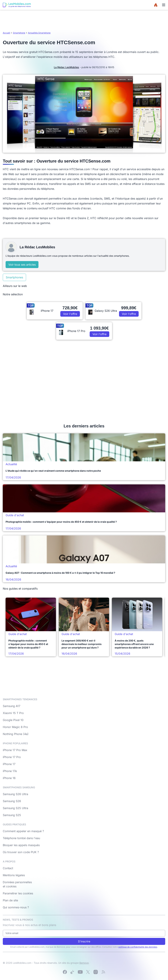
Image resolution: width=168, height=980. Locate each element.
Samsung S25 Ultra (15, 808)
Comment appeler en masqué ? (23, 831)
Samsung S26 (12, 801)
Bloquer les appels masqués (21, 845)
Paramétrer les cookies (18, 893)
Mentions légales (14, 875)
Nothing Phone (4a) (16, 734)
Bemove (84, 963)
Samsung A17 (12, 706)
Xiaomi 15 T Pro (13, 713)
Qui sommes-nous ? (16, 907)
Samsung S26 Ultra (15, 794)
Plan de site (10, 900)
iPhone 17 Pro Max (15, 750)
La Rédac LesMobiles (66, 67)
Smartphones (14, 277)
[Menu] (164, 5)
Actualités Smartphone (39, 33)
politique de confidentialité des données (138, 947)
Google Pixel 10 (13, 720)
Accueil (6, 33)
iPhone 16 (9, 778)
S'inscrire (84, 941)
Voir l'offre (70, 314)
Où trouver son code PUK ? (21, 852)
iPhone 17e (10, 771)
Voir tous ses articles (22, 265)
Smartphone (19, 33)
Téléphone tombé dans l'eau (21, 838)
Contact (8, 868)
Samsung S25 (12, 815)
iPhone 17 (9, 764)
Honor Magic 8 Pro (15, 727)
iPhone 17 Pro (12, 757)
